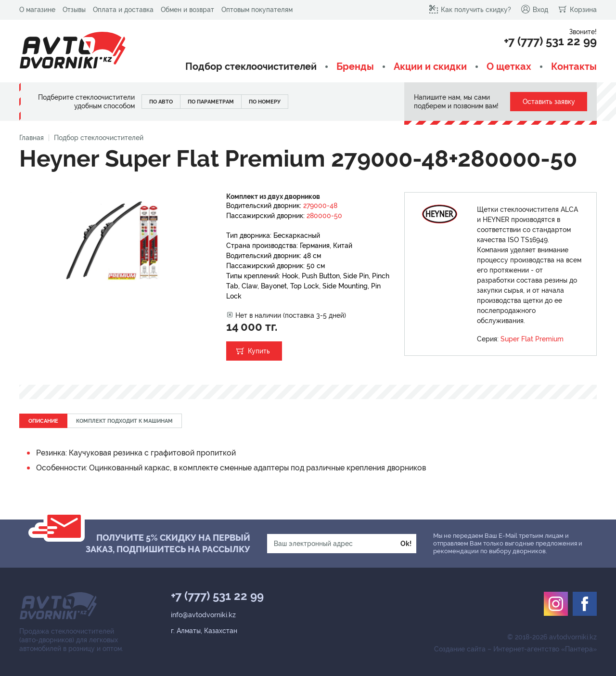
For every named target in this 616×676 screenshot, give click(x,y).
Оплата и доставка (123, 10)
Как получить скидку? (470, 9)
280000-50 (324, 216)
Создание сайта (460, 649)
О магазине (37, 10)
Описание (43, 421)
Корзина (577, 9)
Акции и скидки (430, 67)
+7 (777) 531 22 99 (550, 41)
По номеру (265, 102)
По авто (161, 102)
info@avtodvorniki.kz (203, 615)
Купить (259, 351)
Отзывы (74, 10)
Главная (32, 138)
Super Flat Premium (532, 339)
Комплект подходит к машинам (124, 421)
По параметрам (211, 102)
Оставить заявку (549, 102)
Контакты (574, 67)
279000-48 (320, 206)
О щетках (509, 67)
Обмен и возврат (187, 10)
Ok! (406, 544)
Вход (534, 9)
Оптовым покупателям (257, 10)
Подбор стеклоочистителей (251, 67)
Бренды (355, 67)
